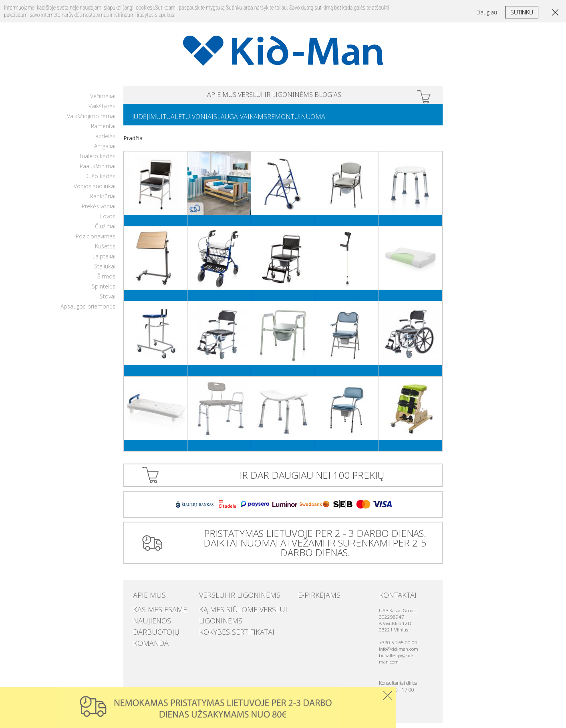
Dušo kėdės (100, 181)
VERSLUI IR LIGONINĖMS (276, 96)
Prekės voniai (99, 211)
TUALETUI (187, 121)
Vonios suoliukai (95, 191)
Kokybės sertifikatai (226, 629)
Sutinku (522, 12)
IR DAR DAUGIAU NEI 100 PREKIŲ (312, 480)
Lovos (108, 221)
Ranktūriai (103, 201)
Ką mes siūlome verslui (230, 613)
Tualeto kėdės (97, 161)
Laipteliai (104, 261)
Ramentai (103, 131)
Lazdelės (104, 141)
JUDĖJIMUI (151, 121)
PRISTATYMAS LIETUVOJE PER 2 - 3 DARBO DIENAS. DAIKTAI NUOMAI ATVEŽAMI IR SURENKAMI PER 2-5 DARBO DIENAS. (312, 548)
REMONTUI (319, 121)
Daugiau (487, 12)
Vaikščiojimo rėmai (91, 121)
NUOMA (355, 121)
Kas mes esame (152, 613)
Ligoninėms (215, 621)
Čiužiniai (105, 231)
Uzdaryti (388, 695)
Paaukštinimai (98, 171)
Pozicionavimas (96, 241)
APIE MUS (190, 96)
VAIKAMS (282, 121)
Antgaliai (105, 151)
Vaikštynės (102, 111)
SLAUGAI (249, 121)
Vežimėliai (103, 101)
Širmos (106, 281)
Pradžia (133, 143)
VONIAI (219, 121)
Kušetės (105, 251)
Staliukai (105, 271)
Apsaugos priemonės (88, 311)
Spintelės (104, 291)
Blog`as (360, 96)
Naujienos (146, 621)
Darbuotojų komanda (163, 629)
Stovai (108, 301)
